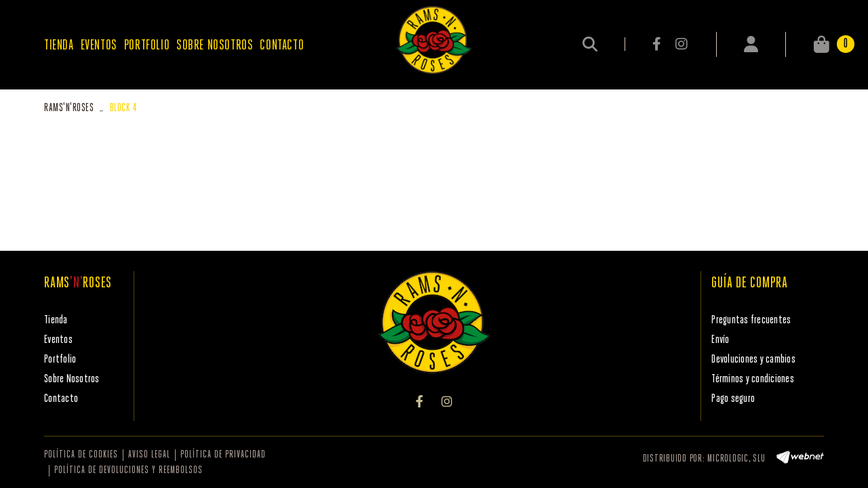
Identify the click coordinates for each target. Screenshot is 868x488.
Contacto (61, 399)
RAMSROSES (69, 108)
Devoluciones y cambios (753, 360)
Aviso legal (149, 455)
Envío (720, 340)
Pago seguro (733, 399)
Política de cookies (81, 455)
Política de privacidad (223, 455)
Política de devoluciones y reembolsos (129, 471)
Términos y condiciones (753, 379)
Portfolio (60, 360)
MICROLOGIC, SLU (736, 459)
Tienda (56, 320)
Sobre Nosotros (72, 379)
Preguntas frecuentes (751, 320)
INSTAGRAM (681, 44)
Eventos (58, 340)
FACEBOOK (658, 44)
